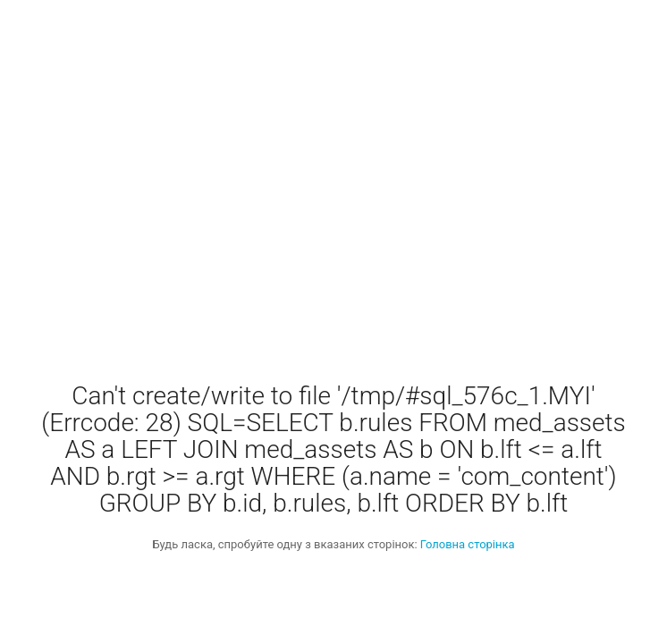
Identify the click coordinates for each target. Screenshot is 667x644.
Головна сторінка (468, 544)
